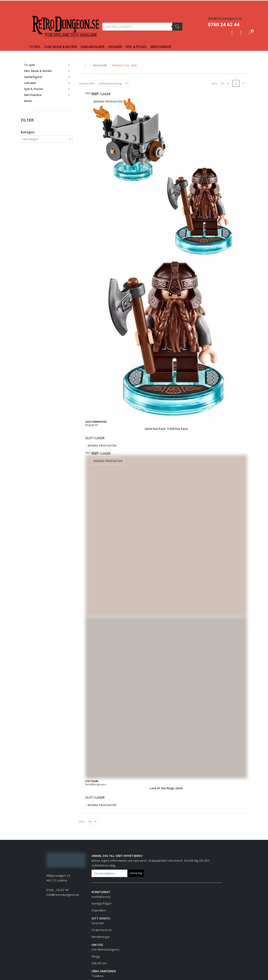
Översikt (98, 923)
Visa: (215, 83)
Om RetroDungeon (105, 949)
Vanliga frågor (102, 903)
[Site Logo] (39, 26)
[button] (236, 83)
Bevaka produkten (108, 101)
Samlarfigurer (92, 47)
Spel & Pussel (136, 47)
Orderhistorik (102, 930)
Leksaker (115, 47)
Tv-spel (35, 47)
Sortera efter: (87, 83)
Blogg (96, 956)
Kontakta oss (101, 897)
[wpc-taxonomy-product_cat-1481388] (47, 139)
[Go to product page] (166, 259)
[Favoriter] (241, 33)
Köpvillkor (99, 910)
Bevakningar (101, 937)
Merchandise (161, 47)
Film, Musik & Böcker (61, 47)
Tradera (97, 976)
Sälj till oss (99, 963)
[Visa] (225, 83)
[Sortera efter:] (113, 83)
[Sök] (177, 27)
